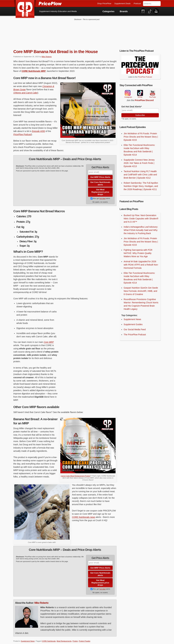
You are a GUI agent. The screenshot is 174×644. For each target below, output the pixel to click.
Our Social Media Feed (135, 327)
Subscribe (140, 113)
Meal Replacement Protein (75, 473)
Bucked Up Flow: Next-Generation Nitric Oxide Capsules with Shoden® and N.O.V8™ (141, 216)
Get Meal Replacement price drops (100, 189)
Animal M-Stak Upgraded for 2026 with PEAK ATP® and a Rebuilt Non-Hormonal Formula (141, 262)
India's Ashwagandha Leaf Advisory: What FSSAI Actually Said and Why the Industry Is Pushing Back (141, 228)
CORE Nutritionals (49, 639)
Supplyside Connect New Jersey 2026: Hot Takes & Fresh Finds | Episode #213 (139, 161)
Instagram (128, 90)
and (25, 90)
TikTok (140, 91)
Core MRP (49, 340)
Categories (108, 11)
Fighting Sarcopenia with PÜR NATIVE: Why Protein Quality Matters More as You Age (138, 251)
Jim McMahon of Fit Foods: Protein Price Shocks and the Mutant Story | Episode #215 (141, 134)
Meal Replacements (64, 639)
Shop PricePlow (104, 3)
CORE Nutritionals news (84, 515)
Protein (75, 639)
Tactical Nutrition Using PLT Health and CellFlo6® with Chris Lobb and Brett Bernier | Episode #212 (140, 172)
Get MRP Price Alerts (100, 175)
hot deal (102, 196)
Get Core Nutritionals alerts (100, 181)
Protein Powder (84, 639)
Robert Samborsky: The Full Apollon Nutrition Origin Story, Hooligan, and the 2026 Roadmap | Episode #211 (141, 184)
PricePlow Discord (144, 98)
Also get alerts (100, 196)
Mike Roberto (47, 54)
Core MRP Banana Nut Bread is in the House (56, 49)
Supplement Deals (122, 3)
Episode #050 (39, 129)
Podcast (137, 3)
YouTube (152, 91)
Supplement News (28, 639)
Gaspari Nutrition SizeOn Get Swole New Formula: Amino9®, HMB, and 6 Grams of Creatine (141, 289)
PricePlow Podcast (22, 132)
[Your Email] (140, 108)
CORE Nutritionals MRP (34, 69)
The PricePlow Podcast (135, 332)
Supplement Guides (133, 322)
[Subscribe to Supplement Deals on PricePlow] (92, 196)
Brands (124, 11)
